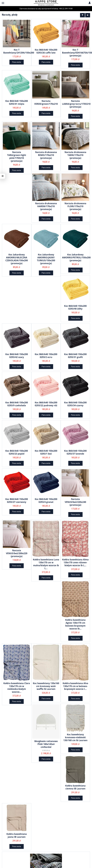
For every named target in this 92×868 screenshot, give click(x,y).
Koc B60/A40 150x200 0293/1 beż (46, 452)
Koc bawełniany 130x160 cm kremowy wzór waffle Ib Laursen (46, 686)
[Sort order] (88, 15)
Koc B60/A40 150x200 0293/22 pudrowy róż (46, 404)
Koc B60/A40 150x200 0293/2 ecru (46, 356)
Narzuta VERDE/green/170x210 (46, 102)
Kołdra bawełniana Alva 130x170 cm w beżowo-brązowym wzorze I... (75, 686)
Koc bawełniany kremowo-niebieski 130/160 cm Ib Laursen (75, 737)
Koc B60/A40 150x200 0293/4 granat (46, 501)
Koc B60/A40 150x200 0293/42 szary (17, 356)
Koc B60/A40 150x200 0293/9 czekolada (17, 404)
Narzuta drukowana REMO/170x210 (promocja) (46, 155)
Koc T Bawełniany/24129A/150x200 (19, 51)
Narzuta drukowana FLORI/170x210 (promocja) (75, 206)
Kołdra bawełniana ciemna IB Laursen (75, 787)
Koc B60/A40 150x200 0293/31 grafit (75, 356)
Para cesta (17, 62)
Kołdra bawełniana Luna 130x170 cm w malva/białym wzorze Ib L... (46, 564)
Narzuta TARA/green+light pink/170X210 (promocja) (17, 157)
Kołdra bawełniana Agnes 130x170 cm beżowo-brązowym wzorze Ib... (75, 624)
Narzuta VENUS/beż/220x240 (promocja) (75, 502)
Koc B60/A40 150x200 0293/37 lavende (75, 452)
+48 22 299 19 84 (66, 9)
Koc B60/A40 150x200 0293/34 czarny (75, 404)
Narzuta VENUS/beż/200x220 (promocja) (17, 553)
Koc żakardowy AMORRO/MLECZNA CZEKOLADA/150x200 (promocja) (17, 259)
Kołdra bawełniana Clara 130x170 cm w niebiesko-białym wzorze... (17, 688)
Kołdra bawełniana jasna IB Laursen (17, 835)
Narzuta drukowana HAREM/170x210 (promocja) (46, 206)
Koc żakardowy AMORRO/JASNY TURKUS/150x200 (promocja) (46, 259)
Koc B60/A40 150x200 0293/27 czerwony (17, 501)
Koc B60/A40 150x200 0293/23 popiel (17, 452)
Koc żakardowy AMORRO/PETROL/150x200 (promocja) (76, 257)
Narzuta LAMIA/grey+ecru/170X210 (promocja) (76, 104)
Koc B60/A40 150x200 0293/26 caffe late (46, 51)
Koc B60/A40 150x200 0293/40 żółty (75, 307)
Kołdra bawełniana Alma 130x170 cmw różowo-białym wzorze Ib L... (75, 562)
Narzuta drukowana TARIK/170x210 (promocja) (75, 155)
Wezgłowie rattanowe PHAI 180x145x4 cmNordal (46, 744)
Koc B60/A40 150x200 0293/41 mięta (17, 102)
